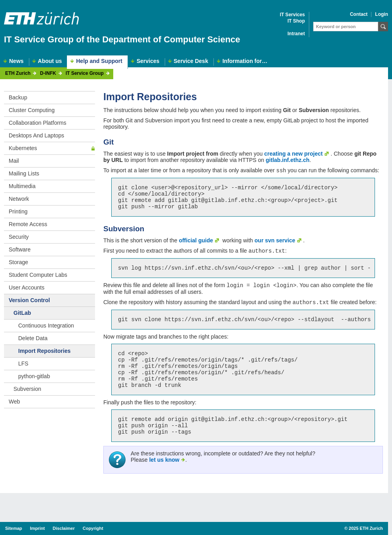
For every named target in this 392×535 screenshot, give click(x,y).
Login (382, 14)
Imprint (37, 528)
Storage (18, 262)
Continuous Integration (46, 326)
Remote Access (28, 224)
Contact (359, 14)
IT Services (292, 15)
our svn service (275, 246)
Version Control (29, 300)
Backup (18, 97)
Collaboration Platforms (38, 123)
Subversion (27, 389)
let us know (164, 481)
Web (14, 402)
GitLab (22, 313)
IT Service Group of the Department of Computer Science (122, 39)
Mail (14, 161)
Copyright (93, 528)
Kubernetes (23, 148)
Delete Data (33, 338)
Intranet (296, 34)
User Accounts (27, 287)
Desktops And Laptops (36, 135)
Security (19, 237)
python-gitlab (34, 376)
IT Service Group (85, 73)
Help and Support (99, 61)
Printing (18, 211)
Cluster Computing (32, 110)
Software (20, 249)
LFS (23, 364)
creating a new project (293, 154)
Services (148, 61)
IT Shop (296, 21)
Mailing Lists (24, 173)
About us (50, 61)
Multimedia (22, 186)
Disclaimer (64, 528)
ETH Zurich (18, 73)
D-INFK (48, 73)
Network (19, 199)
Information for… (245, 61)
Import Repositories (44, 351)
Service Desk (191, 61)
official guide (196, 246)
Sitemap (14, 528)
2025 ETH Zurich (366, 528)
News (16, 61)
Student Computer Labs (38, 275)
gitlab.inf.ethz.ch (287, 160)
